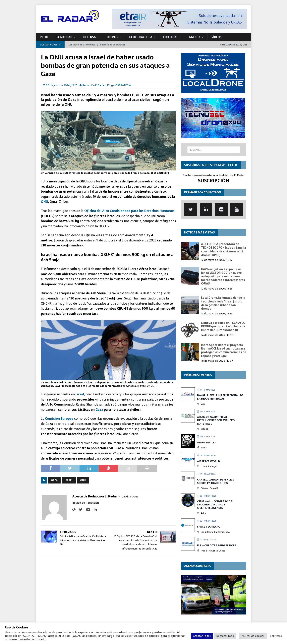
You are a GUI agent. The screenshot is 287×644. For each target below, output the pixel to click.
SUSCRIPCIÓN (214, 181)
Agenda (195, 37)
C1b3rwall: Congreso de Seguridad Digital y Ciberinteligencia (215, 505)
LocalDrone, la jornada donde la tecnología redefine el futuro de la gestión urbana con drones (223, 303)
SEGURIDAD (64, 37)
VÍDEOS (217, 37)
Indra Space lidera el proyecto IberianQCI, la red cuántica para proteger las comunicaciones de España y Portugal (224, 350)
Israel (80, 394)
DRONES (113, 37)
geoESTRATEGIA (141, 37)
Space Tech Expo (209, 527)
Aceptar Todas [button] (202, 636)
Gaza (99, 410)
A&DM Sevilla (207, 443)
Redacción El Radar (94, 85)
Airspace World (208, 461)
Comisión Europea (59, 419)
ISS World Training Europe (217, 545)
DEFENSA (90, 37)
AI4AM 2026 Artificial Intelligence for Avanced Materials (216, 420)
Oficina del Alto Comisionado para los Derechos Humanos (129, 211)
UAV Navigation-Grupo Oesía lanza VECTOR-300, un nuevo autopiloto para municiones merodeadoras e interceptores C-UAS (223, 276)
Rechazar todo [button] (225, 636)
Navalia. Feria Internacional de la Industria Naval (220, 397)
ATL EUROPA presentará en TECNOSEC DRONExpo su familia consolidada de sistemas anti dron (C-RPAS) (224, 250)
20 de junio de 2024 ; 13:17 (61, 85)
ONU (44, 202)
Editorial (171, 37)
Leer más (276, 636)
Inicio (44, 37)
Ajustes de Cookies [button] (253, 636)
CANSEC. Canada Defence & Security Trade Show (216, 481)
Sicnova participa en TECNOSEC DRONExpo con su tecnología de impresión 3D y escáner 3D (223, 326)
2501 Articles (130, 496)
